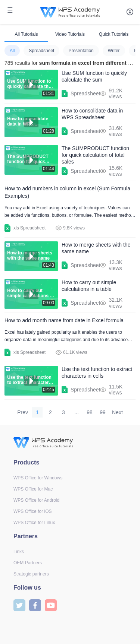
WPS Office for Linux (34, 523)
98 (90, 412)
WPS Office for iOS (32, 511)
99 (103, 412)
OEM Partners (28, 563)
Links (19, 552)
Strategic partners (31, 574)
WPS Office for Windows (38, 478)
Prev (23, 412)
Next (117, 412)
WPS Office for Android (36, 500)
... (77, 412)
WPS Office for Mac (33, 489)
